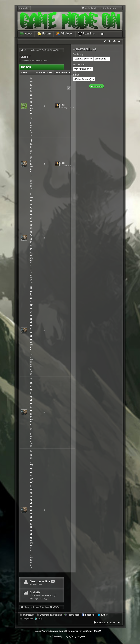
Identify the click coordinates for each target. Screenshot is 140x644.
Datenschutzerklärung (51, 615)
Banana (31, 111)
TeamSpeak (74, 615)
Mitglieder (64, 34)
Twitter (104, 615)
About (26, 34)
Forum (44, 34)
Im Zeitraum (79, 65)
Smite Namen (31, 92)
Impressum (29, 615)
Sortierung (78, 54)
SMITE (25, 57)
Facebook (90, 615)
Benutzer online (40, 581)
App (40, 619)
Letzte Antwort (62, 72)
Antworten (40, 72)
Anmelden (24, 8)
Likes (50, 72)
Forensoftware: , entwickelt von (67, 631)
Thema (24, 72)
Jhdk (63, 105)
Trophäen (28, 619)
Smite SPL (31, 151)
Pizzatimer (87, 34)
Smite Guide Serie (31, 397)
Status (76, 75)
